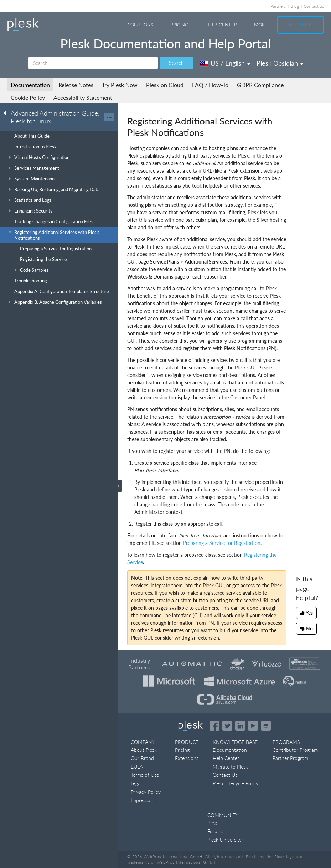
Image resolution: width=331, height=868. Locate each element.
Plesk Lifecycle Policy (236, 783)
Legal (136, 783)
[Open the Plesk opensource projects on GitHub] (266, 726)
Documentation (30, 85)
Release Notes (76, 85)
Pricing (179, 25)
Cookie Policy (28, 98)
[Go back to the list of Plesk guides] (7, 113)
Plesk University (224, 840)
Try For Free (300, 25)
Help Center (221, 25)
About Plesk (144, 750)
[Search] (93, 63)
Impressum (143, 800)
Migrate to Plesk (230, 767)
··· (109, 117)
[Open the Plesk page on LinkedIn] (240, 726)
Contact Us (225, 775)
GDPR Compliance (260, 85)
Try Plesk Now (120, 85)
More (261, 25)
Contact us (314, 6)
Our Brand (142, 758)
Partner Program (290, 758)
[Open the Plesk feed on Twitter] (227, 726)
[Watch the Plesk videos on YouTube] (253, 726)
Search (176, 63)
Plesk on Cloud (165, 85)
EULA (137, 767)
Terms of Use (145, 775)
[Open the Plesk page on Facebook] (214, 726)
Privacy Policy (146, 792)
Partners (278, 6)
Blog (295, 6)
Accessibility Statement (83, 98)
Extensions (187, 758)
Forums (215, 831)
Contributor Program (295, 750)
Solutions (141, 25)
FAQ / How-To (210, 85)
